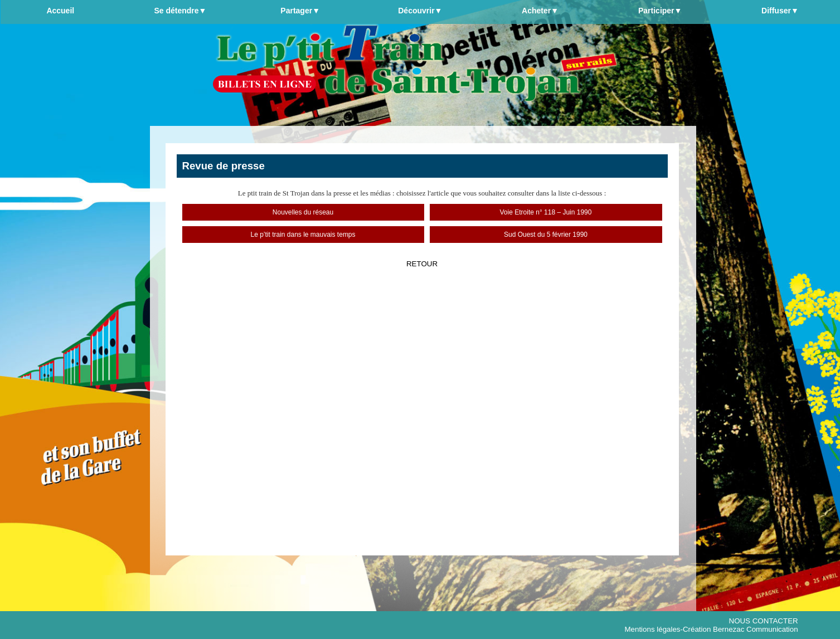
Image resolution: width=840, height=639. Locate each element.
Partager (300, 11)
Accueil (60, 11)
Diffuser (780, 11)
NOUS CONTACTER (764, 621)
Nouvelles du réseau (303, 212)
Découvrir (420, 11)
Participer (660, 11)
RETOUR (422, 264)
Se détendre (180, 11)
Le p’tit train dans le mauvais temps (303, 235)
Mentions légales (652, 629)
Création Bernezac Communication (741, 629)
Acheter (540, 11)
